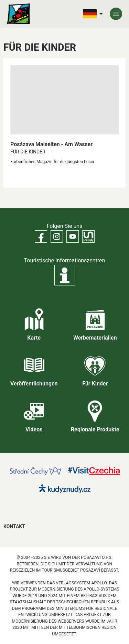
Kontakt (14, 526)
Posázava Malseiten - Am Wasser (51, 144)
